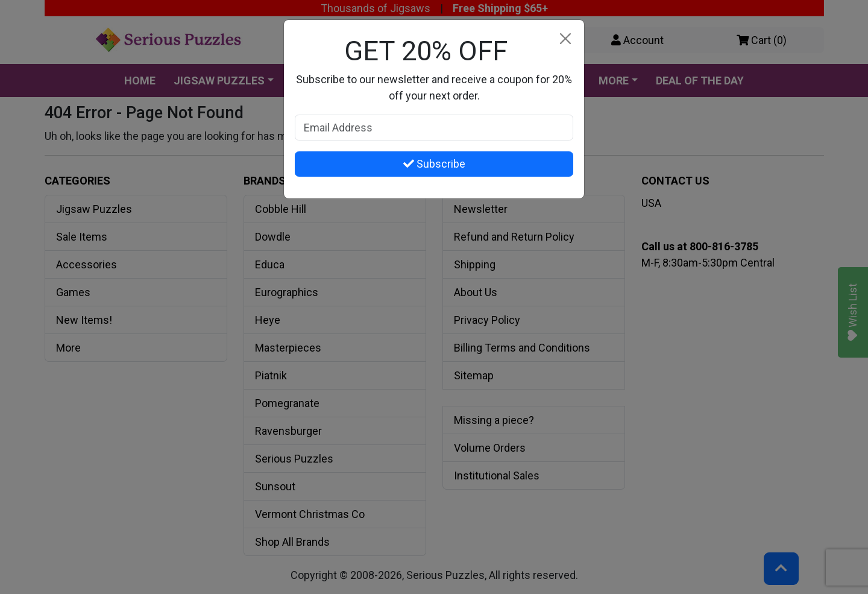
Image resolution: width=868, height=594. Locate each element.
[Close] (565, 39)
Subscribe (434, 164)
